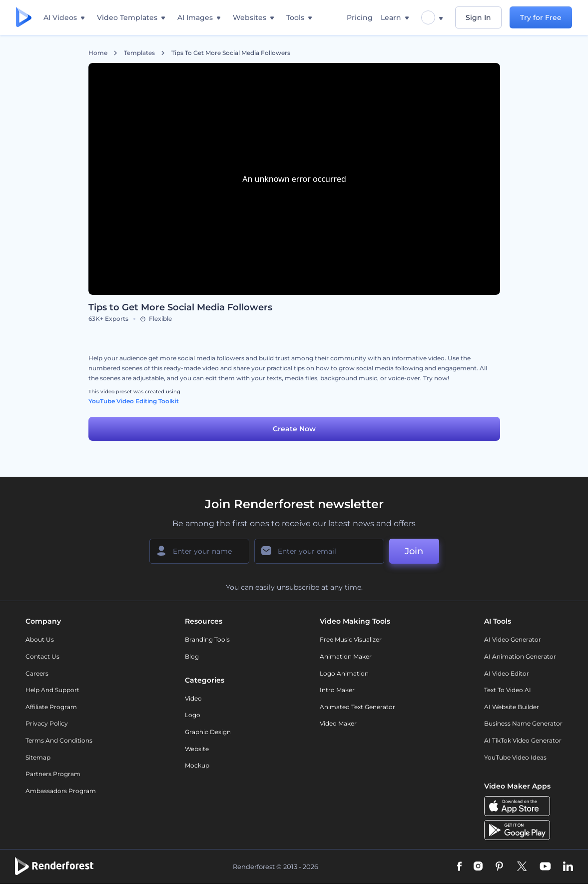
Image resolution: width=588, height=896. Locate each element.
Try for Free (541, 17)
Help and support (52, 690)
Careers (37, 673)
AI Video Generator (513, 639)
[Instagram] (478, 867)
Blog (192, 656)
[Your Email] (319, 551)
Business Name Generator (523, 723)
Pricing (360, 17)
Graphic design (208, 732)
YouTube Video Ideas (515, 757)
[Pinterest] (499, 867)
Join (414, 551)
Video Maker (338, 723)
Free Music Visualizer (351, 639)
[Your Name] (199, 551)
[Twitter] (522, 867)
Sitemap (38, 757)
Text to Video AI (508, 690)
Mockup (197, 765)
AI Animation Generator (520, 656)
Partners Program (53, 774)
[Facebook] (459, 867)
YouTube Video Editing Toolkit (134, 401)
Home (98, 53)
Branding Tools (207, 639)
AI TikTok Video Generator (523, 740)
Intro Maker (337, 690)
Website (197, 749)
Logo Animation (344, 673)
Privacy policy (47, 723)
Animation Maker (346, 656)
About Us (40, 639)
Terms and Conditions (59, 740)
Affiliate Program (51, 707)
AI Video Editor (507, 673)
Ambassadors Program (61, 791)
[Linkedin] (568, 867)
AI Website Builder (512, 707)
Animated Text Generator (357, 707)
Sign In (478, 17)
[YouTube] (545, 867)
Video (193, 698)
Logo (193, 715)
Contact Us (42, 656)
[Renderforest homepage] (24, 18)
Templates (139, 53)
